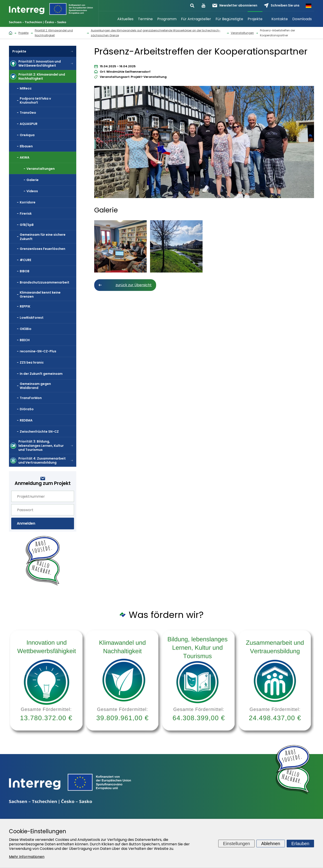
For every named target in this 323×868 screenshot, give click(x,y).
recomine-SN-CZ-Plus (38, 351)
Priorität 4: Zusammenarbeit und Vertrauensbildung (42, 460)
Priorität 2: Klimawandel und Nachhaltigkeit (42, 76)
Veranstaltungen (41, 169)
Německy (308, 6)
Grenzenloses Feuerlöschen (43, 249)
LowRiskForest (32, 318)
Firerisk (26, 214)
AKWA (25, 157)
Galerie (33, 180)
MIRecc (26, 88)
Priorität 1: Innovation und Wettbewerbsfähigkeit (40, 63)
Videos (32, 191)
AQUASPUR (29, 124)
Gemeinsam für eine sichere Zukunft (43, 237)
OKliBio (26, 329)
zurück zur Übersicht (134, 285)
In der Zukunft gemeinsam (41, 374)
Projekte (255, 19)
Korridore (28, 202)
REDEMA (26, 420)
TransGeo (28, 113)
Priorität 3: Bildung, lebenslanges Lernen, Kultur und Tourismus (41, 445)
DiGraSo (27, 409)
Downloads (302, 19)
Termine (145, 19)
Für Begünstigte (229, 19)
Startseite (109, 19)
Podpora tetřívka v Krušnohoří (35, 100)
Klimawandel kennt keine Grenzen (40, 294)
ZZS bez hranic (32, 362)
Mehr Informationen (27, 857)
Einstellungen (236, 843)
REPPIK (25, 306)
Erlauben (300, 843)
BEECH (25, 340)
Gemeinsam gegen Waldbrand (35, 386)
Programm (167, 19)
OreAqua (27, 135)
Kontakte (280, 19)
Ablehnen (271, 843)
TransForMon (31, 398)
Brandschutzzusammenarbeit (45, 282)
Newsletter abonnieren (235, 5)
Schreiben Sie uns (282, 5)
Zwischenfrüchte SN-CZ (39, 432)
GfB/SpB (27, 225)
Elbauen (26, 146)
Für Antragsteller (196, 19)
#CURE (25, 260)
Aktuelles (125, 19)
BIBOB (25, 271)
